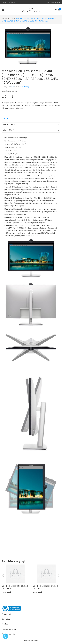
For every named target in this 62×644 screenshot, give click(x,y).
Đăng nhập (50, 2)
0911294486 (11, 2)
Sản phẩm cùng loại (13, 561)
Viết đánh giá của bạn (9, 91)
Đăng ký (57, 2)
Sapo (36, 640)
